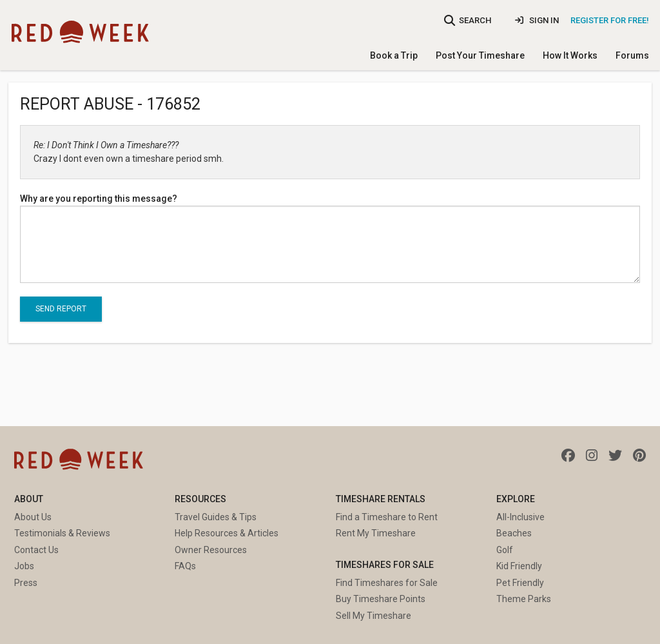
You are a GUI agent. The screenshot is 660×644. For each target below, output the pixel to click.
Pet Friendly (520, 583)
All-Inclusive (520, 517)
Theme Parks (524, 599)
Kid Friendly (519, 566)
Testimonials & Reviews (62, 533)
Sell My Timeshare (374, 616)
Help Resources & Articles (227, 533)
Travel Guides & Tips (216, 517)
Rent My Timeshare (376, 533)
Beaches (514, 533)
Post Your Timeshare (480, 55)
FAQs (185, 566)
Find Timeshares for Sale (387, 583)
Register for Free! (610, 20)
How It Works (570, 55)
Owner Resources (211, 550)
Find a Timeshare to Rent (387, 517)
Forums (632, 55)
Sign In (537, 20)
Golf (505, 550)
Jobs (24, 566)
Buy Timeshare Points (381, 599)
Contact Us (36, 550)
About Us (33, 517)
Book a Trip (394, 55)
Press (26, 583)
